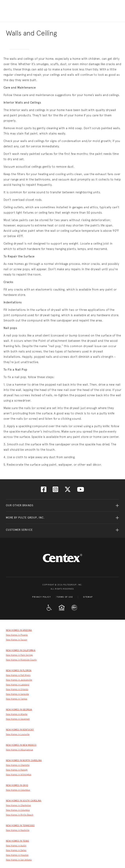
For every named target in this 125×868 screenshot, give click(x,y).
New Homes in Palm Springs (19, 655)
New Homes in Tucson (17, 640)
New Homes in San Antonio (19, 860)
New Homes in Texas (17, 841)
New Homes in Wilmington (19, 775)
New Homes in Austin (16, 846)
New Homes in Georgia (19, 710)
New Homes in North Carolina (24, 760)
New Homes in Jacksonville (19, 680)
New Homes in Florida (19, 670)
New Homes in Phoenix (17, 635)
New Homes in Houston (17, 855)
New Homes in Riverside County (21, 660)
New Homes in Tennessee (20, 825)
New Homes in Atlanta (17, 714)
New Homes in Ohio (17, 785)
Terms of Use (65, 597)
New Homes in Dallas (16, 850)
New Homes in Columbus (18, 790)
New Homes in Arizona (19, 630)
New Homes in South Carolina (24, 801)
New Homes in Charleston (18, 805)
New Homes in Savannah (18, 719)
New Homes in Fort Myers (18, 675)
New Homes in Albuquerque (19, 750)
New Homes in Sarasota (17, 694)
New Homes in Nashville (18, 830)
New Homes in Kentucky (20, 730)
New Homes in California (21, 650)
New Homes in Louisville (18, 734)
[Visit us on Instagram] (55, 491)
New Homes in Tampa (17, 699)
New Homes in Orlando (17, 689)
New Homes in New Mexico (21, 745)
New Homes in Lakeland (18, 685)
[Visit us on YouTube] (81, 491)
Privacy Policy (41, 597)
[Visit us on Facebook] (44, 491)
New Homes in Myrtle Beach (20, 815)
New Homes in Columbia (18, 810)
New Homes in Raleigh (17, 770)
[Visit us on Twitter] (68, 491)
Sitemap (88, 597)
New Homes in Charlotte (18, 765)
